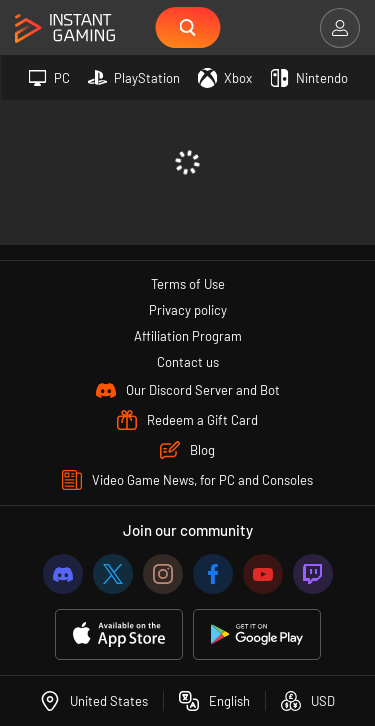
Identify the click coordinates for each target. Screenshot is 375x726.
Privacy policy (188, 310)
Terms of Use (188, 284)
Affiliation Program (188, 336)
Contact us (188, 362)
